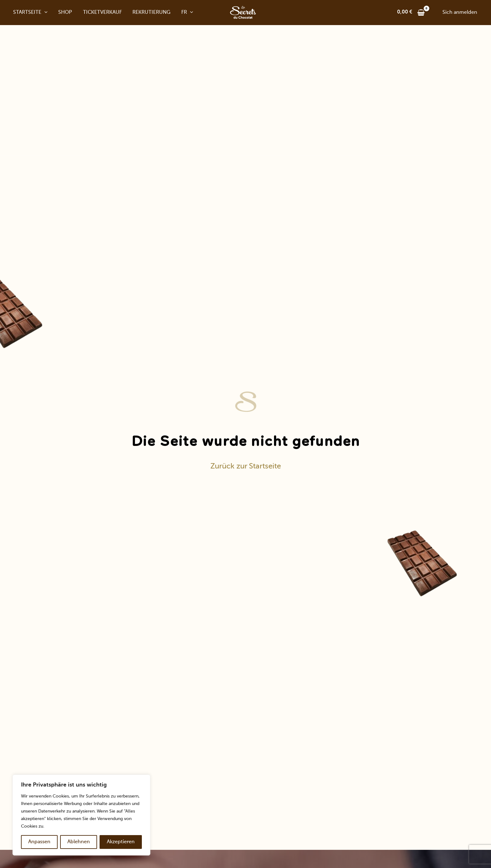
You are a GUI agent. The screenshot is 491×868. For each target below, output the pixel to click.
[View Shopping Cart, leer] (411, 12)
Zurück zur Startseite (246, 466)
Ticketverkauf (99, 13)
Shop (62, 13)
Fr (182, 13)
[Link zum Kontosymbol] (460, 13)
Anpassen (39, 842)
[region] (81, 815)
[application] (42, 13)
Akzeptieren (121, 842)
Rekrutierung (147, 13)
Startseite (28, 13)
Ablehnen (79, 842)
